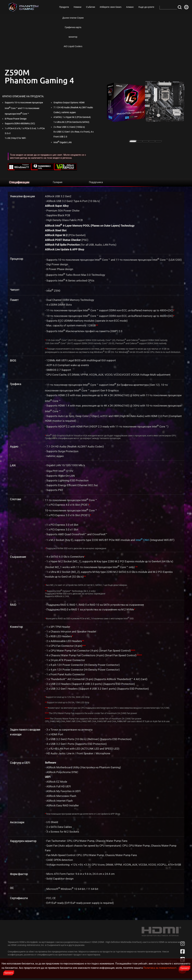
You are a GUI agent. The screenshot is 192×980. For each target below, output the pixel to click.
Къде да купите (146, 7)
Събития (90, 7)
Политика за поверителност (160, 968)
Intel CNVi (142, 540)
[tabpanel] (146, 102)
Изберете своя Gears (110, 7)
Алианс (130, 7)
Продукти (64, 7)
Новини (77, 7)
